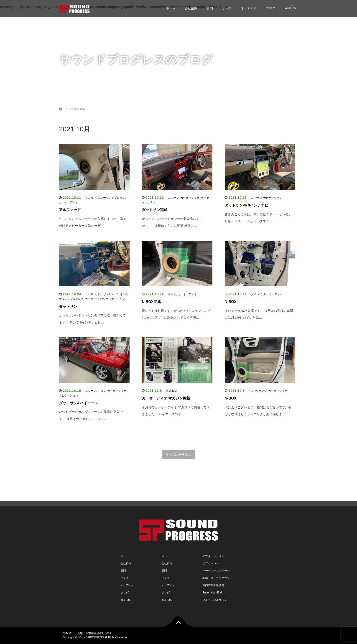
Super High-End (212, 593)
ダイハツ (256, 294)
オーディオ (249, 8)
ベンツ (253, 391)
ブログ (270, 8)
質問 (210, 8)
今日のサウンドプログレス (111, 198)
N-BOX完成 (151, 302)
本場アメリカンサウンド (217, 578)
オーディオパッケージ (216, 571)
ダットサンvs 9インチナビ (246, 205)
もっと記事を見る (178, 454)
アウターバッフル (213, 556)
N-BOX (231, 302)
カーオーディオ (69, 202)
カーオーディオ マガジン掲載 (166, 398)
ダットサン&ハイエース (79, 403)
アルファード (70, 210)
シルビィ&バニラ (108, 294)
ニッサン (173, 198)
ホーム (171, 8)
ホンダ (172, 294)
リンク (227, 8)
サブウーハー (211, 563)
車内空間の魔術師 (213, 585)
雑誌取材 (171, 391)
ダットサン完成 (155, 210)
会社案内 (191, 8)
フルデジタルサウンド (216, 600)
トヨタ (89, 198)
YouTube (173, 76)
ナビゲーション (273, 198)
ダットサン (68, 307)
